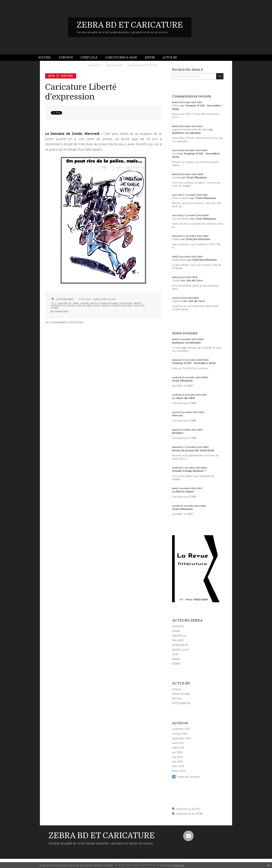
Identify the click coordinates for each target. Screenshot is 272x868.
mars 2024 (178, 766)
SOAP (175, 654)
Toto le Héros (181, 198)
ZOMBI (176, 631)
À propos (66, 58)
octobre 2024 (180, 734)
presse (105, 306)
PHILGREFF (178, 640)
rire (89, 306)
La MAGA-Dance (183, 492)
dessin (96, 306)
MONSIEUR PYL (180, 645)
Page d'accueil (114, 65)
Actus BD (170, 58)
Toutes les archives (189, 777)
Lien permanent (62, 299)
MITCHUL (177, 699)
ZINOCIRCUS (179, 636)
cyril (175, 154)
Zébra (176, 106)
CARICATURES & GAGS (105, 299)
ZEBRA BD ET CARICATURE (130, 25)
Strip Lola (89, 58)
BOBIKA (176, 664)
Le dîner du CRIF (184, 398)
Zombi (176, 177)
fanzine (85, 303)
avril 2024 (177, 762)
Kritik (150, 58)
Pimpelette (179, 260)
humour (81, 306)
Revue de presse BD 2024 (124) (193, 450)
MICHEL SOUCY (181, 650)
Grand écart (94, 65)
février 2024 (179, 771)
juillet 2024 (178, 748)
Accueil (45, 58)
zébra (76, 303)
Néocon (177, 415)
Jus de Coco (194, 280)
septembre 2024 (181, 738)
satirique (116, 306)
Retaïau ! (178, 433)
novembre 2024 (181, 729)
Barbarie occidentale (186, 133)
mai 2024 (177, 757)
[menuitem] (46, 58)
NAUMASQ (178, 626)
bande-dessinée (109, 303)
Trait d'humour (197, 177)
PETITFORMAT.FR (181, 703)
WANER (176, 659)
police (71, 306)
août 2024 (178, 743)
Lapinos (177, 301)
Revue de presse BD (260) (143, 65)
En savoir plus (178, 865)
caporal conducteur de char (190, 129)
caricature (125, 303)
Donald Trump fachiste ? (189, 471)
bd (70, 303)
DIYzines (177, 689)
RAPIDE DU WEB (181, 694)
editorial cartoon (133, 306)
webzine (63, 303)
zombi (54, 308)
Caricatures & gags (121, 58)
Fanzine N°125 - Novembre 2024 (194, 363)
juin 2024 (177, 752)
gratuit (95, 303)
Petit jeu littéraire (198, 239)
